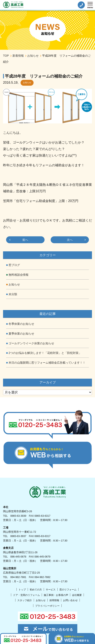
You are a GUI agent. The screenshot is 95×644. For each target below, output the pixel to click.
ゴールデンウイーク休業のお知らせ (31, 343)
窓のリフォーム (68, 590)
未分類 (13, 294)
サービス (51, 590)
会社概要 (77, 595)
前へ (25, 240)
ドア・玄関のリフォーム (26, 595)
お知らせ (27, 83)
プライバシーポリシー (47, 606)
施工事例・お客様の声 (56, 595)
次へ (70, 240)
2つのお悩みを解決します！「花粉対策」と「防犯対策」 (45, 353)
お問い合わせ (70, 600)
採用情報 (54, 600)
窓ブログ (14, 265)
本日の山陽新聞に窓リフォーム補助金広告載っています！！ (47, 363)
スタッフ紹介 (25, 600)
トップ (22, 590)
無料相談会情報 (19, 275)
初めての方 (36, 590)
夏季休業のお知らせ (21, 334)
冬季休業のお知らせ (21, 324)
